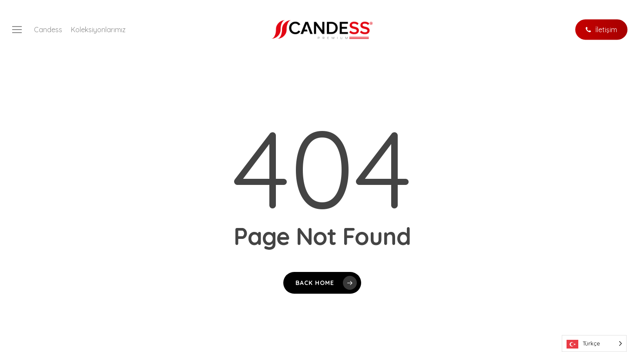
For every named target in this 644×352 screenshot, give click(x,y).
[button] (17, 30)
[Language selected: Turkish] (594, 344)
